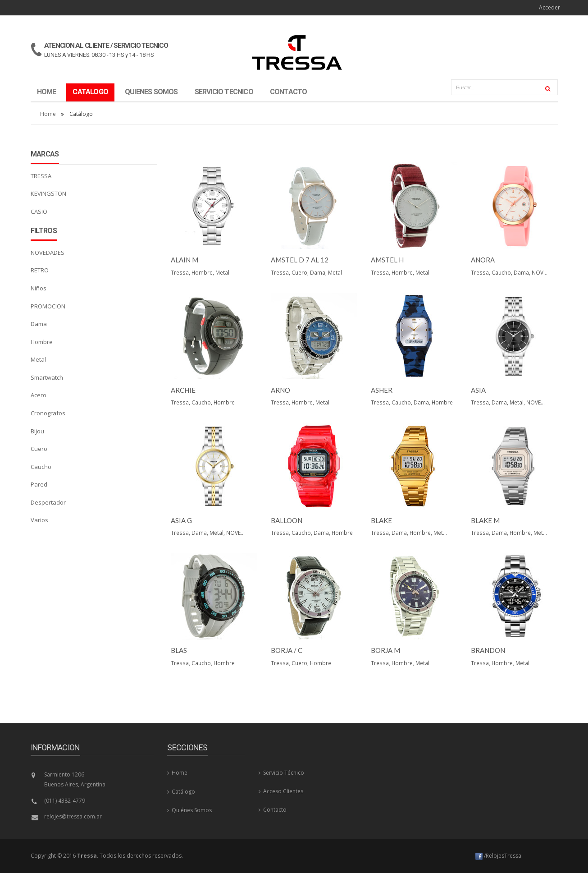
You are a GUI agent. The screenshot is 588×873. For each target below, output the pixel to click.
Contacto (273, 810)
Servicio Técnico (281, 773)
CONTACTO (289, 92)
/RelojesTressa (498, 856)
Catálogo (181, 792)
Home (48, 114)
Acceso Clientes (281, 791)
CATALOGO (90, 92)
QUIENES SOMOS (151, 92)
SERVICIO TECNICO (224, 92)
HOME (47, 92)
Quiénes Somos (189, 810)
